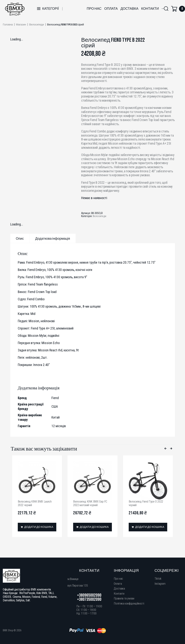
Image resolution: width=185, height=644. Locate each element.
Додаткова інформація (53, 239)
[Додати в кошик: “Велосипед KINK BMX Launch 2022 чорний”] (37, 527)
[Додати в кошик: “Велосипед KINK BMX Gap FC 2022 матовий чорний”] (92, 527)
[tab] (20, 238)
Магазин (21, 25)
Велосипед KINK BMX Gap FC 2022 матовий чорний (90, 503)
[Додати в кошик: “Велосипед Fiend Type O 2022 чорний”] (148, 527)
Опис (20, 239)
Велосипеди (37, 25)
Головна (8, 25)
